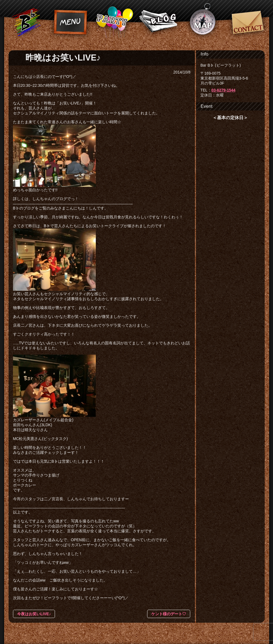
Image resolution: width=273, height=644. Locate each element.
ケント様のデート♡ (169, 614)
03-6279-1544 (223, 90)
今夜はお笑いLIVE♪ (34, 614)
